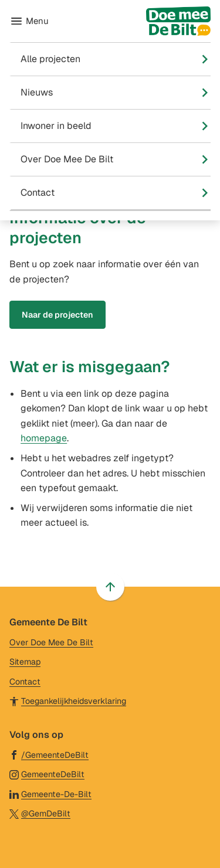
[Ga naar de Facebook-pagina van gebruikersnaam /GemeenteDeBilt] (49, 755)
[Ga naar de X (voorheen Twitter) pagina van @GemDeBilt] (40, 813)
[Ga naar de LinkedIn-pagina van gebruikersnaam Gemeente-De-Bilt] (50, 794)
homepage (44, 438)
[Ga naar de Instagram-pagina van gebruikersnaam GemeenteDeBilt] (47, 774)
